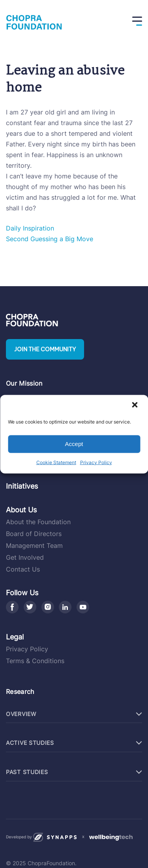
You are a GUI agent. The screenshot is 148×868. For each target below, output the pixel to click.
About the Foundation (38, 522)
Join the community (45, 349)
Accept (74, 444)
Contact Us (23, 569)
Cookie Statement (56, 462)
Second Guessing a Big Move (50, 239)
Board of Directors (34, 534)
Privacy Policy (96, 462)
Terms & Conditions (35, 661)
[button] (135, 405)
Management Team (34, 546)
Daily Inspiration (30, 228)
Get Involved (25, 557)
